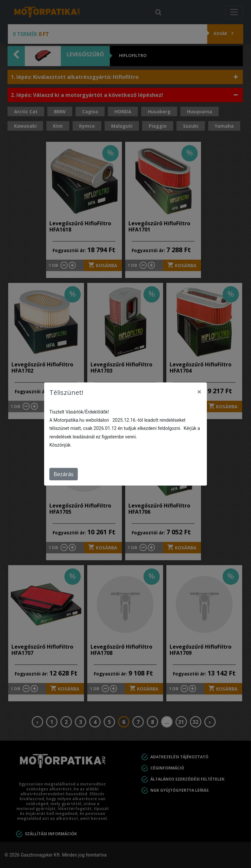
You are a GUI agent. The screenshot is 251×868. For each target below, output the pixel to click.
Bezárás (64, 474)
